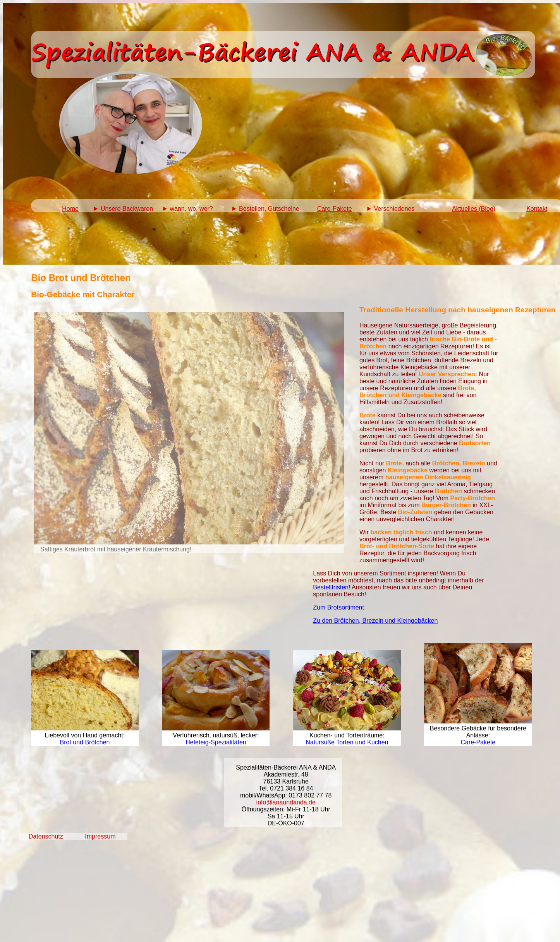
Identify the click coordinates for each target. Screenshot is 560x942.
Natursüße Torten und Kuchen (347, 742)
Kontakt (537, 209)
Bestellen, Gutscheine (269, 209)
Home (70, 209)
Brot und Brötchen (85, 742)
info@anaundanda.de (286, 802)
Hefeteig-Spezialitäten (216, 742)
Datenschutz (46, 836)
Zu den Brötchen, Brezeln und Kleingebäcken (375, 621)
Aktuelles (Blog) (474, 209)
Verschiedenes (394, 209)
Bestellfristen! (332, 587)
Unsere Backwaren (127, 209)
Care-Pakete (335, 209)
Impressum (100, 836)
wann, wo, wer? (192, 209)
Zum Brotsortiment (338, 607)
